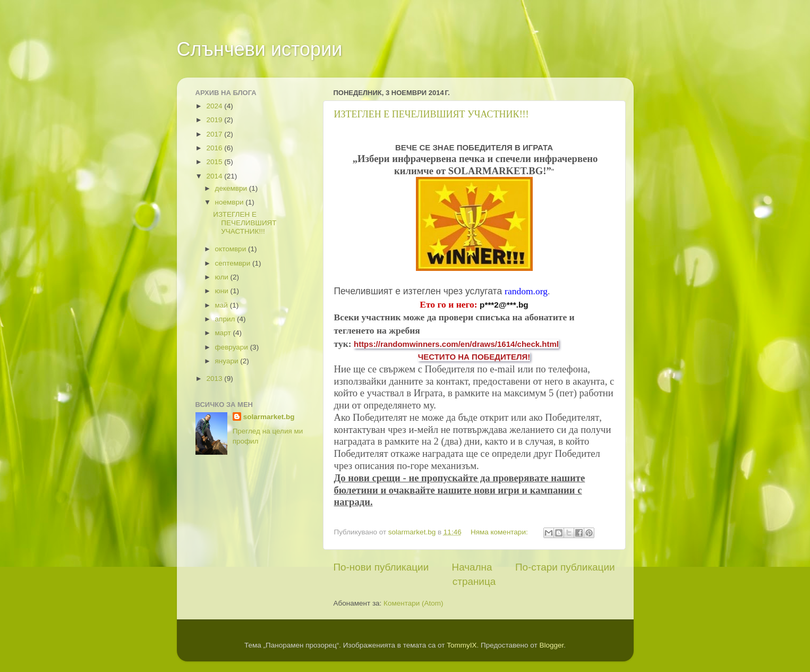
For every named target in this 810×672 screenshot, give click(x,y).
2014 (215, 176)
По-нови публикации (381, 567)
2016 (215, 148)
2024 (215, 106)
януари (228, 361)
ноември (231, 202)
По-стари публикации (565, 567)
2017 (215, 134)
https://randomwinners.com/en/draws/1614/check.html (456, 344)
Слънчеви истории (260, 49)
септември (234, 263)
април (226, 319)
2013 (215, 378)
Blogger (551, 645)
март (224, 333)
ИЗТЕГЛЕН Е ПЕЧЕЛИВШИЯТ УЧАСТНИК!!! (432, 114)
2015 (215, 162)
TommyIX (462, 645)
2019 (215, 120)
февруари (233, 347)
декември (232, 188)
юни (223, 291)
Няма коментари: (500, 532)
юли (223, 277)
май (223, 305)
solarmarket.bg (269, 417)
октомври (232, 249)
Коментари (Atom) (413, 603)
